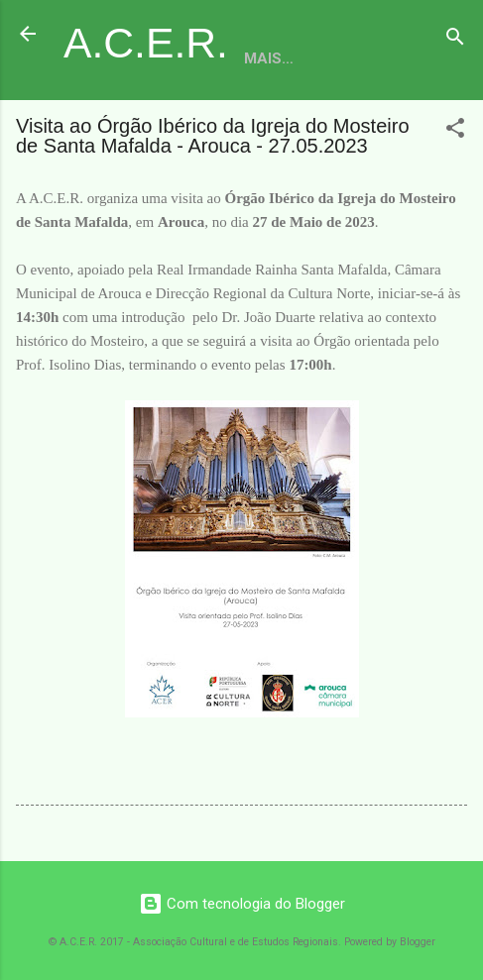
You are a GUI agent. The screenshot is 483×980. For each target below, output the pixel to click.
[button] (455, 131)
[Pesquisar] (455, 40)
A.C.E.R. (146, 43)
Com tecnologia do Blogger (242, 904)
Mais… (269, 58)
